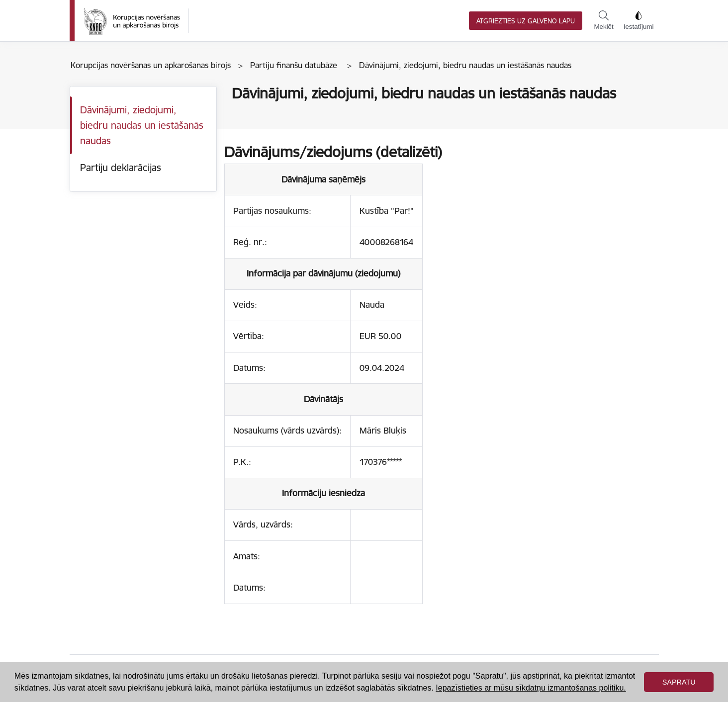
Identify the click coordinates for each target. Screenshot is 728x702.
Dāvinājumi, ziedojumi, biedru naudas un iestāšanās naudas (142, 125)
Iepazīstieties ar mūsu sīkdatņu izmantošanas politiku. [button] (531, 688)
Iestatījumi (639, 20)
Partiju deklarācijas (121, 168)
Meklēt (603, 20)
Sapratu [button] (679, 682)
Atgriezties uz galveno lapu (526, 21)
